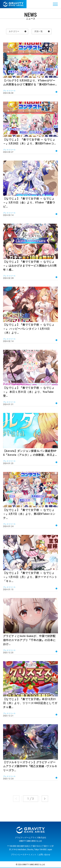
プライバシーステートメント (24, 855)
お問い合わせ (44, 855)
